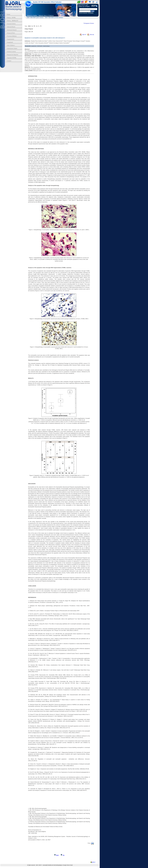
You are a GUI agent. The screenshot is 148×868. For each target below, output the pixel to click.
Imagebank (10, 42)
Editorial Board (11, 27)
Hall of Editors (11, 45)
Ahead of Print (11, 33)
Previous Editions (12, 36)
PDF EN (91, 35)
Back (57, 855)
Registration (91, 13)
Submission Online (12, 48)
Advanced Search (12, 30)
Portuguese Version (89, 23)
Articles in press (11, 52)
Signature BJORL (12, 58)
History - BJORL (11, 18)
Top (63, 855)
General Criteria (11, 24)
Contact (9, 61)
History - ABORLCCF (13, 21)
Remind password (83, 13)
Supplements (11, 39)
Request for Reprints (13, 55)
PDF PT (83, 35)
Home (9, 14)
